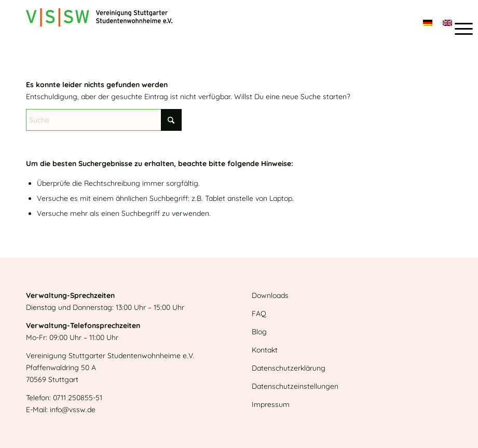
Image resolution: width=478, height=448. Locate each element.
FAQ (259, 314)
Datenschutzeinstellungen (295, 386)
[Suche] (104, 120)
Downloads (270, 295)
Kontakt (265, 350)
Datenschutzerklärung (289, 368)
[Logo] (99, 23)
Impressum (271, 404)
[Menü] (459, 29)
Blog (259, 332)
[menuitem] (459, 29)
